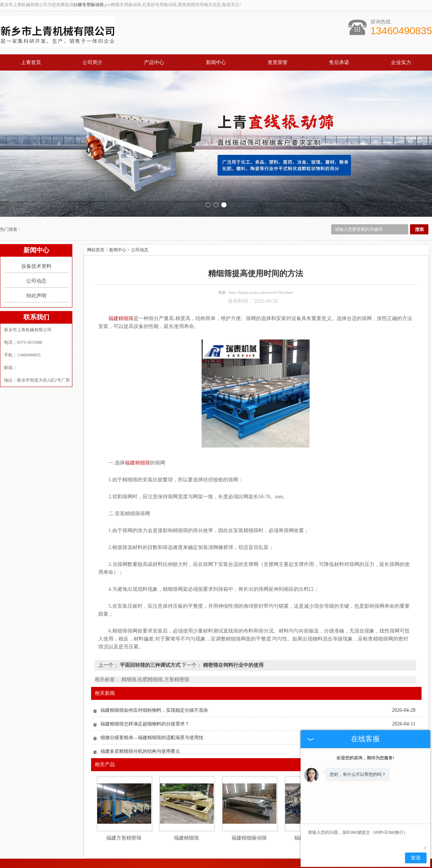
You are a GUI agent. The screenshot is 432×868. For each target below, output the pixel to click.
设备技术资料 (36, 258)
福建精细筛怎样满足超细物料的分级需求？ (145, 715)
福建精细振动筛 (249, 829)
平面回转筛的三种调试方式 (150, 656)
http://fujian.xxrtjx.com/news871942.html (261, 284)
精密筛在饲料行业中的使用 (233, 656)
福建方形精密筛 (124, 829)
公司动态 (36, 272)
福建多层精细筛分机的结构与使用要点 (140, 743)
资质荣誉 (278, 62)
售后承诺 (339, 62)
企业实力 (401, 62)
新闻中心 (216, 62)
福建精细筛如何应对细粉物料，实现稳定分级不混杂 (154, 701)
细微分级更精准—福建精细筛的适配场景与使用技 (152, 729)
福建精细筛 (186, 829)
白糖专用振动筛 (89, 5)
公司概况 (103, 862)
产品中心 (154, 62)
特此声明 (36, 287)
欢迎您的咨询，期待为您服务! (365, 758)
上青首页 (31, 62)
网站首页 (96, 241)
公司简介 (93, 62)
